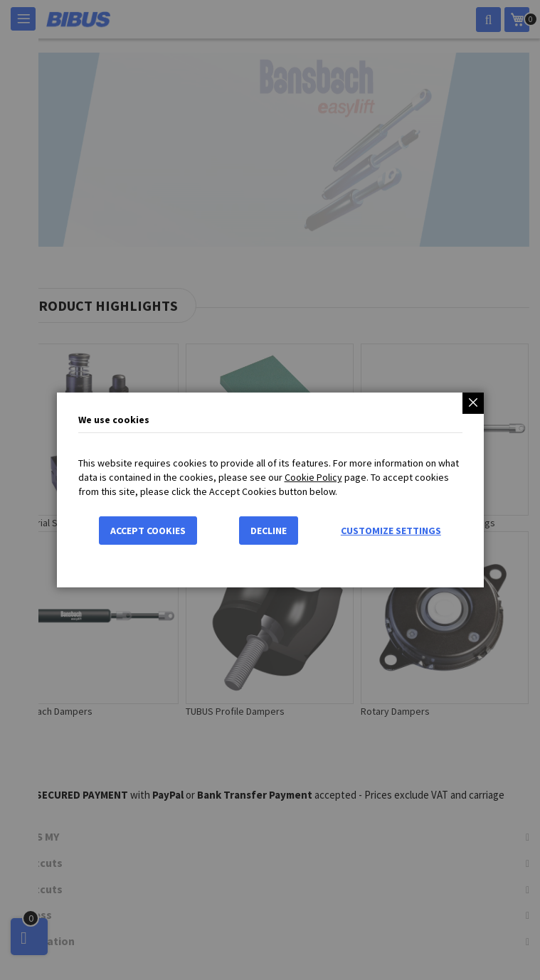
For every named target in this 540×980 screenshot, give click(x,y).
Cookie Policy (313, 477)
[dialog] (270, 490)
